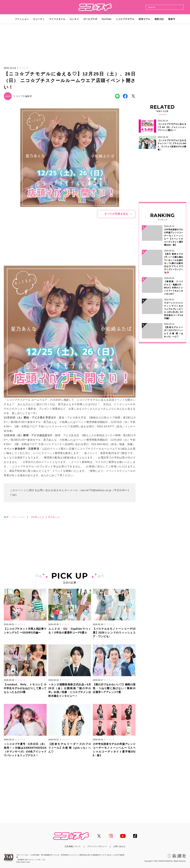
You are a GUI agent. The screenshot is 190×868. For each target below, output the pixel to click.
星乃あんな (54, 517)
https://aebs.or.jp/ (23, 862)
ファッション (19, 517)
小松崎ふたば (37, 517)
